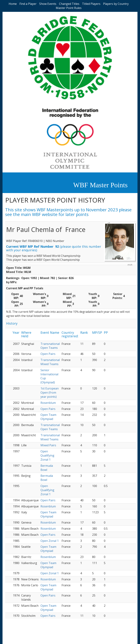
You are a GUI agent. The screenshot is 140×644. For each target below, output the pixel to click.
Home (13, 4)
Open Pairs (48, 354)
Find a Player (28, 4)
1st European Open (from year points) (50, 393)
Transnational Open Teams (50, 346)
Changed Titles (69, 4)
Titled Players (91, 4)
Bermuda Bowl (47, 468)
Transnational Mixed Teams (50, 362)
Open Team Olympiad (48, 417)
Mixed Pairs (48, 445)
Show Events (48, 4)
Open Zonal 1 (50, 541)
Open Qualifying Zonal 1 (47, 455)
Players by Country (116, 4)
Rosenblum (48, 403)
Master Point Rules (69, 8)
